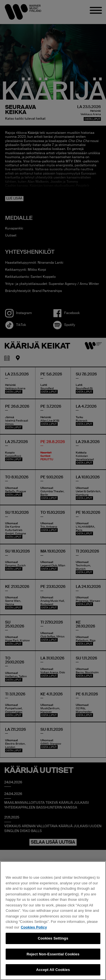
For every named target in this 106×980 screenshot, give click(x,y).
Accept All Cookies (53, 970)
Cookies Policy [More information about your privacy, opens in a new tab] (34, 927)
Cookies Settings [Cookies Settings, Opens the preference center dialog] (53, 938)
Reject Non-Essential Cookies (53, 954)
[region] (53, 921)
